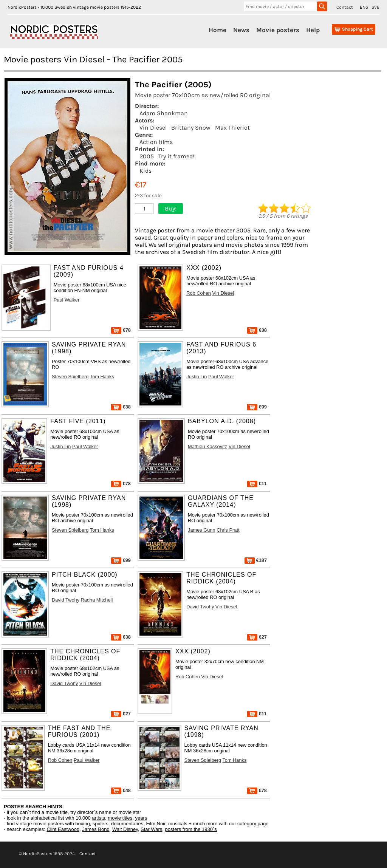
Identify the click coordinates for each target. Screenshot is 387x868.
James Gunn (202, 530)
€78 (121, 330)
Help (313, 30)
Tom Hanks (102, 377)
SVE (375, 7)
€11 (257, 484)
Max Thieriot (232, 128)
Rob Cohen (199, 293)
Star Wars (151, 829)
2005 (147, 156)
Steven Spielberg (70, 377)
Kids (146, 171)
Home (217, 30)
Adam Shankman (164, 113)
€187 (256, 560)
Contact (345, 7)
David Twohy (66, 600)
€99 (257, 407)
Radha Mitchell (97, 600)
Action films (156, 142)
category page (253, 824)
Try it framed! (176, 156)
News (241, 30)
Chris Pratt (228, 530)
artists (98, 818)
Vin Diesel (153, 128)
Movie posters (278, 30)
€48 (121, 790)
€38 (257, 330)
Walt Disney (125, 829)
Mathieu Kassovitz (207, 446)
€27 (257, 637)
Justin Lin (197, 377)
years (141, 818)
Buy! (171, 208)
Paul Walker (67, 300)
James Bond (96, 829)
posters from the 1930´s (191, 829)
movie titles (120, 818)
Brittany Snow (191, 128)
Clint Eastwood (63, 829)
